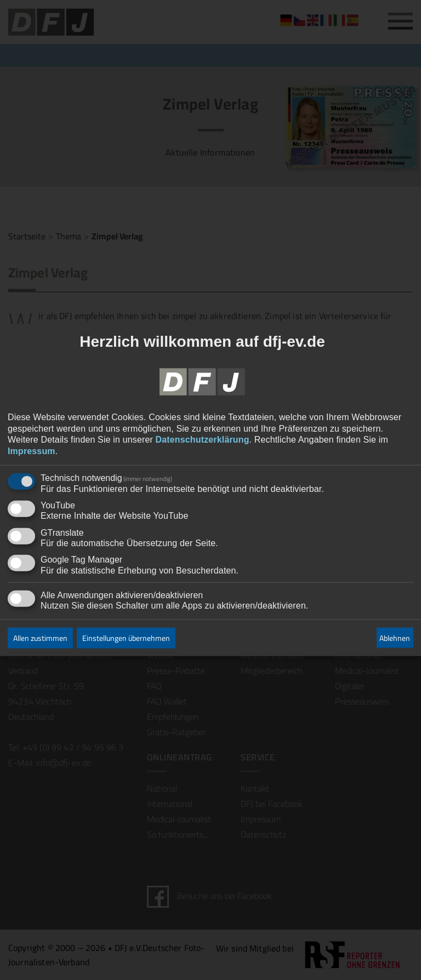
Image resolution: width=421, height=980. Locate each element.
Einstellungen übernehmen (126, 638)
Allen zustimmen (40, 638)
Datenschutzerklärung (203, 440)
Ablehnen (395, 638)
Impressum (32, 451)
